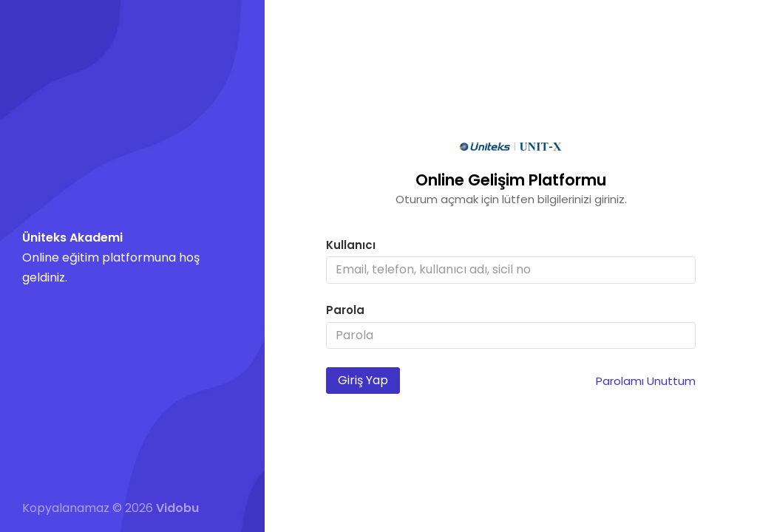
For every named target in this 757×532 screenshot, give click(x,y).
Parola (345, 310)
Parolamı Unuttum (646, 381)
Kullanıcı (351, 245)
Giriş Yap (363, 380)
